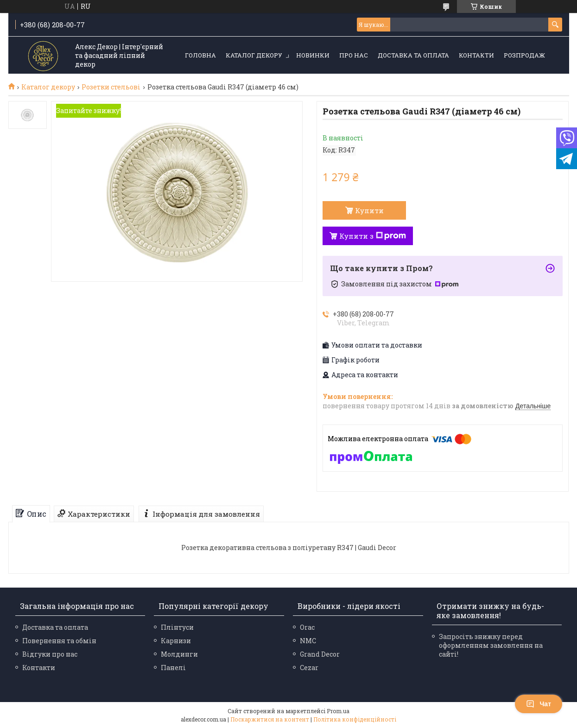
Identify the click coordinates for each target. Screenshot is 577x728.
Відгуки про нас (50, 654)
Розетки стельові (111, 87)
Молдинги (179, 654)
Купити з (373, 236)
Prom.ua (338, 711)
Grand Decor (320, 654)
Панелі (173, 668)
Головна (200, 55)
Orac (307, 627)
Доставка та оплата (413, 55)
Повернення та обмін (59, 641)
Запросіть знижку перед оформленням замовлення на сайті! (491, 645)
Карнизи (176, 641)
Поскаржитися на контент (270, 719)
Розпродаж (524, 55)
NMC (308, 641)
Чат (539, 704)
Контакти (476, 55)
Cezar (309, 668)
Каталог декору (254, 55)
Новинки (313, 55)
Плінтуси (177, 627)
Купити (369, 210)
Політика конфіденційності (355, 719)
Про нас (354, 55)
